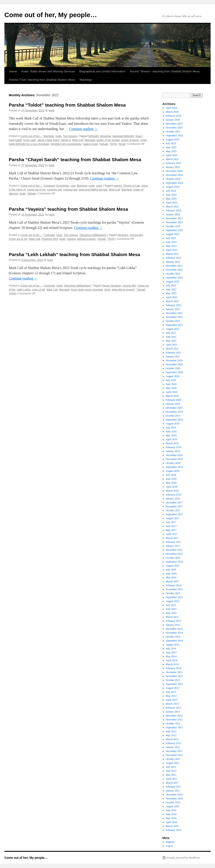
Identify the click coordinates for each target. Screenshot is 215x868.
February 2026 (174, 116)
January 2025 (173, 167)
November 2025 (174, 128)
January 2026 (173, 120)
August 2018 (173, 471)
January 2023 (173, 262)
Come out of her (36, 190)
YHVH (113, 144)
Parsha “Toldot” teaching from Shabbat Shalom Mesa (67, 105)
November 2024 (174, 175)
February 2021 (174, 353)
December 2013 (174, 672)
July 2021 (171, 333)
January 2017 (173, 546)
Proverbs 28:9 (50, 239)
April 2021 (172, 345)
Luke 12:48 (38, 290)
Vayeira (71, 239)
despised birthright (123, 136)
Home (13, 71)
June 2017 (171, 526)
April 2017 (172, 534)
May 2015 (171, 613)
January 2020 (173, 404)
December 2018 (174, 455)
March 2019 (172, 443)
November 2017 (174, 506)
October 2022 (173, 274)
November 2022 (174, 270)
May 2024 (171, 199)
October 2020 (173, 368)
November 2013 (174, 676)
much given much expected (87, 290)
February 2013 (174, 708)
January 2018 (173, 499)
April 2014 (172, 660)
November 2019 (174, 412)
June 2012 (171, 731)
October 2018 (173, 463)
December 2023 (174, 218)
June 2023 (171, 242)
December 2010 (174, 795)
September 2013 (174, 684)
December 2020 (174, 360)
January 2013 (173, 712)
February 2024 (174, 210)
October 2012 (173, 724)
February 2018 (174, 495)
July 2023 (171, 238)
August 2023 (173, 234)
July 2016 (171, 570)
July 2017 (171, 522)
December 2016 (174, 550)
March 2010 (172, 826)
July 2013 (171, 692)
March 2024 (172, 207)
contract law (70, 190)
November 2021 (174, 317)
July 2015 (171, 605)
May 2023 (171, 246)
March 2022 (172, 301)
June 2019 (171, 431)
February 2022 (174, 305)
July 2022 (171, 285)
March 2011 (172, 783)
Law (73, 186)
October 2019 (173, 416)
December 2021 (174, 313)
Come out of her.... (31, 136)
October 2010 (173, 802)
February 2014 (174, 668)
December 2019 (174, 408)
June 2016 (171, 574)
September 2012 (174, 727)
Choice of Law (132, 186)
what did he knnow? (124, 290)
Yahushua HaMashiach (93, 235)
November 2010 (174, 798)
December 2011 (174, 751)
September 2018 (174, 467)
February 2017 (174, 542)
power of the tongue (108, 140)
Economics (63, 186)
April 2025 (172, 155)
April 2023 (172, 250)
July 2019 (171, 428)
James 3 (66, 140)
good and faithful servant (93, 190)
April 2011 (172, 779)
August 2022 (173, 282)
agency (118, 186)
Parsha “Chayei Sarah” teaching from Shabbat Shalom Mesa (75, 160)
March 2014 (172, 664)
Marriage (49, 136)
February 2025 (174, 163)
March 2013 (172, 704)
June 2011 (171, 771)
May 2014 (171, 656)
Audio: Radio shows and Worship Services (48, 71)
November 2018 (174, 459)
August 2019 (173, 424)
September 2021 (174, 325)
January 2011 (173, 791)
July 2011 (171, 767)
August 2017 (173, 518)
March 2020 (172, 396)
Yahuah (104, 144)
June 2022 (171, 289)
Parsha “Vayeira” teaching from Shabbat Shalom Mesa (68, 209)
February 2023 (174, 258)
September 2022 (174, 278)
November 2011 (174, 755)
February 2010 (174, 830)
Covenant (49, 186)
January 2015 (173, 625)
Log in (169, 846)
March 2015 (172, 617)
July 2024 (171, 191)
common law (55, 190)
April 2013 (172, 700)
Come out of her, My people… (51, 15)
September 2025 (174, 135)
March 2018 (172, 491)
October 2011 (173, 759)
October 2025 (173, 132)
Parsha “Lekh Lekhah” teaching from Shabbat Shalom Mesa (74, 254)
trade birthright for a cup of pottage (29, 144)
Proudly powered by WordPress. (184, 858)
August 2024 (173, 187)
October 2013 (173, 680)
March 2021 (172, 349)
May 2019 (171, 435)
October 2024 (173, 179)
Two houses (70, 136)
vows (99, 186)
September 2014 (174, 641)
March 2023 (172, 254)
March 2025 (172, 159)
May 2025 (171, 151)
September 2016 (174, 562)
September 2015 (174, 597)
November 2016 (174, 554)
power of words (130, 140)
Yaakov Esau (90, 144)
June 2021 (171, 337)
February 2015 (174, 621)
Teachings (86, 80)
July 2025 (171, 143)
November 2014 (174, 633)
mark (52, 111)
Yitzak (122, 144)
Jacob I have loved (48, 140)
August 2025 (173, 139)
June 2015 (171, 609)
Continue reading (83, 129)
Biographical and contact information (102, 71)
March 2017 (172, 538)
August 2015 (173, 601)
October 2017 (173, 510)
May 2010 (171, 818)
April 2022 (172, 297)
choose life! (136, 235)
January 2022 (173, 309)
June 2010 (171, 814)
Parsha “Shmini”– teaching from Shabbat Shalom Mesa (165, 71)
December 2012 (174, 716)
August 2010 (173, 806)
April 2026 (172, 108)
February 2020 (174, 400)
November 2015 (174, 589)
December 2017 (174, 503)
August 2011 (173, 763)
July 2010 (171, 810)
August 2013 (173, 688)
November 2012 (174, 720)
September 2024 (174, 183)
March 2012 (172, 739)
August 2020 (173, 376)
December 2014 (174, 629)
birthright (94, 136)
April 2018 (172, 487)
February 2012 (174, 743)
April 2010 (172, 822)
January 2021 (173, 356)
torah (58, 136)
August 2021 (173, 329)
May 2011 (171, 775)
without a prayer (86, 239)
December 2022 (174, 266)
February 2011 (174, 787)
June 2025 (171, 147)
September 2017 (174, 514)
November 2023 (174, 222)
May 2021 (171, 341)
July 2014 (171, 649)
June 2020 (171, 384)
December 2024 (174, 171)
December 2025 (174, 124)
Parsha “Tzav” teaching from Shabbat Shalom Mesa (42, 80)
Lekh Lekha (24, 290)
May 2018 (171, 483)
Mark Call (78, 140)
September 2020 (174, 372)
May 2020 (171, 388)
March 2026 (172, 112)
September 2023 (174, 230)
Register (170, 842)
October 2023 (173, 226)
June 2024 (171, 195)
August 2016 (173, 566)
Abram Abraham (112, 286)
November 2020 (174, 364)
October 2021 (173, 321)
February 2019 (174, 447)
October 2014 (173, 637)
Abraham (123, 235)
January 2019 (173, 451)
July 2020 (171, 380)
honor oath (30, 140)
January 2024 (173, 214)
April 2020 (172, 392)
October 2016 (173, 558)
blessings (106, 136)
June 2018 (171, 479)
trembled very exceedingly (66, 144)
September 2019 (174, 420)
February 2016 (174, 585)
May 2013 (171, 696)
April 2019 (172, 439)
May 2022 (171, 293)
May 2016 (171, 577)
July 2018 (171, 475)
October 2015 (173, 593)
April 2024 (172, 203)
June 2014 (171, 652)
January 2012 (173, 747)
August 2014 (173, 645)
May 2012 (171, 735)
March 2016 (172, 581)
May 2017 (171, 530)
